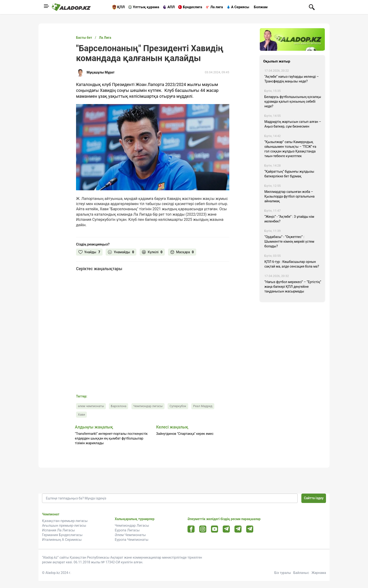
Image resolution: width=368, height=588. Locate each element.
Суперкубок (178, 406)
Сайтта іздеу (314, 498)
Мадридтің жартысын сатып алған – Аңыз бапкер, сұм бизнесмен (293, 124)
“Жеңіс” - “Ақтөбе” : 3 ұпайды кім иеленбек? (289, 219)
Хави (81, 415)
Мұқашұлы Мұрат (101, 72)
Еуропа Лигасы (127, 530)
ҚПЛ (121, 7)
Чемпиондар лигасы (148, 406)
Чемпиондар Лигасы (132, 526)
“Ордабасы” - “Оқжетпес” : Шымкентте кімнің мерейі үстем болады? (289, 241)
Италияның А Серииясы (62, 540)
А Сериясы (240, 7)
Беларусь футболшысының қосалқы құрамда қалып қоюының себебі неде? (293, 101)
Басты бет (84, 38)
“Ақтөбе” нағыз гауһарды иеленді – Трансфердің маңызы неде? (292, 79)
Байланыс (301, 573)
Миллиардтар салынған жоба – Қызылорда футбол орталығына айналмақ (290, 196)
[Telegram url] (226, 529)
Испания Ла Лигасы (58, 530)
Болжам (261, 7)
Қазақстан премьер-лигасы (65, 521)
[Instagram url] (203, 529)
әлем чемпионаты (91, 406)
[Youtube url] (215, 529)
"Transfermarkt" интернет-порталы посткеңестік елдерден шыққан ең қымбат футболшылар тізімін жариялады (111, 438)
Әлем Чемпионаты (130, 535)
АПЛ (171, 7)
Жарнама (319, 573)
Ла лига (217, 7)
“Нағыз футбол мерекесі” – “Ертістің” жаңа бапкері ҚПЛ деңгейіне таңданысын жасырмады (293, 287)
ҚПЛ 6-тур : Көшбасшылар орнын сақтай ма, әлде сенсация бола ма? (292, 264)
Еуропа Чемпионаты (132, 540)
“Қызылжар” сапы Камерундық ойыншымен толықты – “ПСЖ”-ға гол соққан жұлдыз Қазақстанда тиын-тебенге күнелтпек (290, 149)
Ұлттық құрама (146, 7)
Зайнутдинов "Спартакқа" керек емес (185, 434)
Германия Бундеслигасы (62, 535)
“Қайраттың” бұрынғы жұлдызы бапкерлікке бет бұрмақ (289, 174)
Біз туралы (283, 573)
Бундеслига (192, 7)
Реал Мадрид (203, 406)
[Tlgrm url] (238, 529)
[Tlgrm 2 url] (250, 529)
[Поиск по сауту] (312, 7)
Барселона (119, 406)
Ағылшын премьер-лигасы (64, 526)
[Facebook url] (191, 529)
